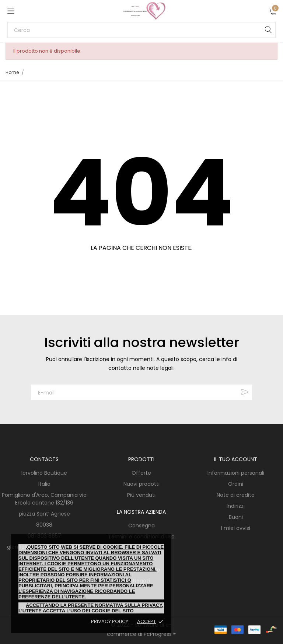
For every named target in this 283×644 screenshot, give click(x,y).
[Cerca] (141, 30)
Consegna (141, 526)
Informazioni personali (236, 473)
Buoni (236, 517)
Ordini (236, 484)
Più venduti (141, 495)
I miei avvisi (236, 528)
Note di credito (236, 495)
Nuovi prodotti (141, 484)
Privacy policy (110, 621)
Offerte (141, 473)
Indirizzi (236, 506)
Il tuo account (236, 459)
